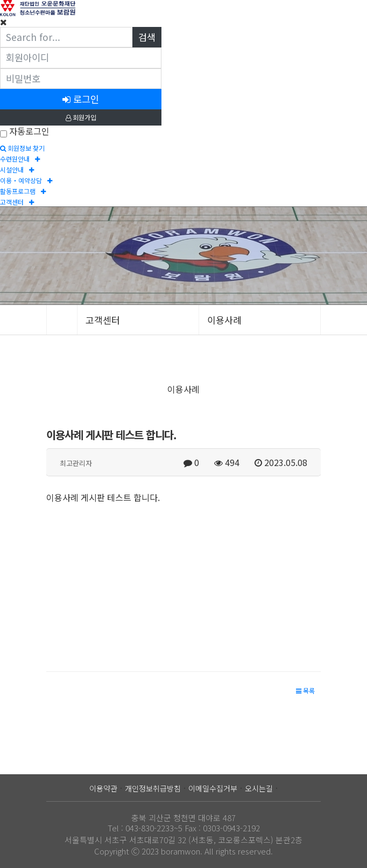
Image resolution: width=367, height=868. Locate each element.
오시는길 (259, 788)
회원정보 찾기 (22, 148)
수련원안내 (20, 159)
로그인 (81, 99)
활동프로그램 (23, 191)
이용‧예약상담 (26, 180)
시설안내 (17, 169)
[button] (305, 691)
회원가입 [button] (81, 117)
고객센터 (17, 202)
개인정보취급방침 (153, 788)
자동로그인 (29, 131)
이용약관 (103, 788)
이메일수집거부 (213, 788)
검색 (147, 37)
